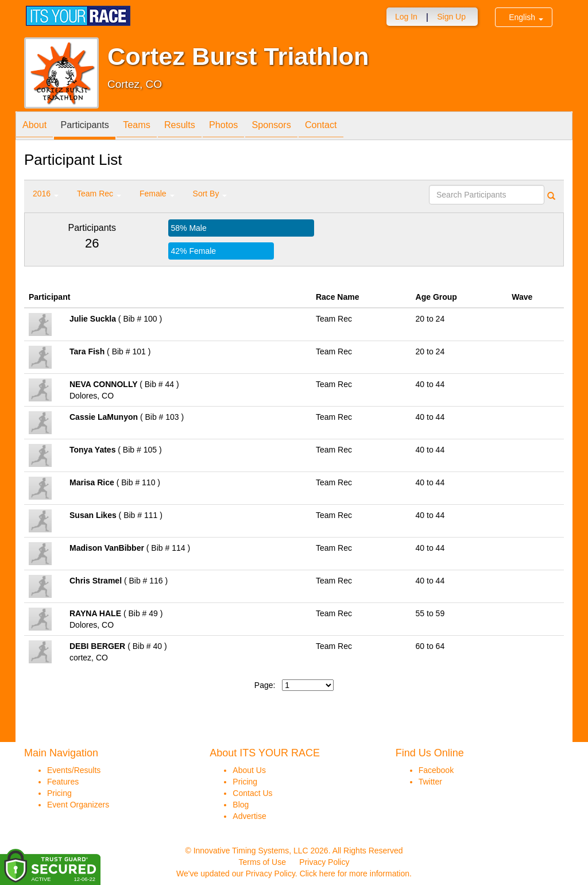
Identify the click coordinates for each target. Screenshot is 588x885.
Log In (406, 17)
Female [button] (157, 194)
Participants (94, 127)
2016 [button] (46, 194)
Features (63, 782)
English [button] (526, 17)
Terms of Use (262, 862)
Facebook (436, 770)
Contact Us (252, 793)
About (37, 127)
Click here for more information (355, 874)
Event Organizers (78, 805)
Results (200, 127)
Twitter (430, 782)
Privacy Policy (324, 862)
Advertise (249, 816)
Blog (241, 805)
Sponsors (303, 127)
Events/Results (74, 770)
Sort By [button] (210, 194)
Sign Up (451, 17)
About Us (249, 770)
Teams (151, 127)
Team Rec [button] (99, 194)
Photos (249, 127)
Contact (358, 127)
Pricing (59, 793)
